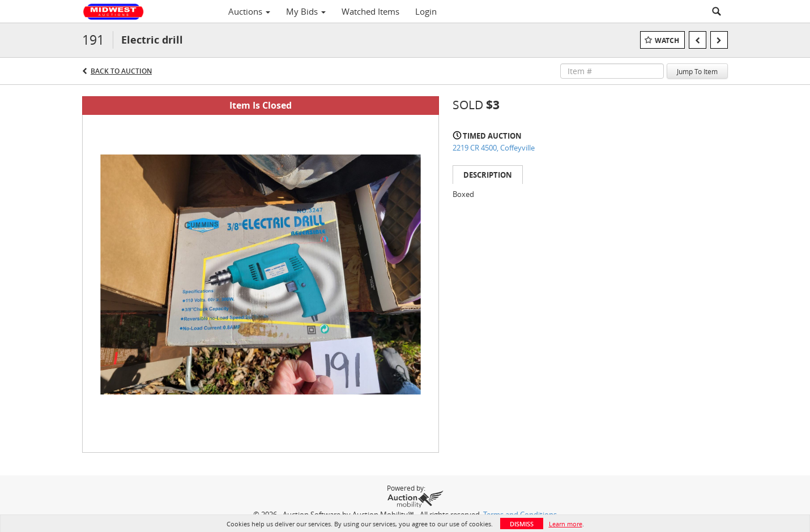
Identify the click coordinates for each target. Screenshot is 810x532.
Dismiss (522, 524)
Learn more (566, 524)
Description (488, 175)
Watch (667, 40)
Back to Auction (121, 71)
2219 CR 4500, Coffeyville (494, 148)
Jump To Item (697, 71)
